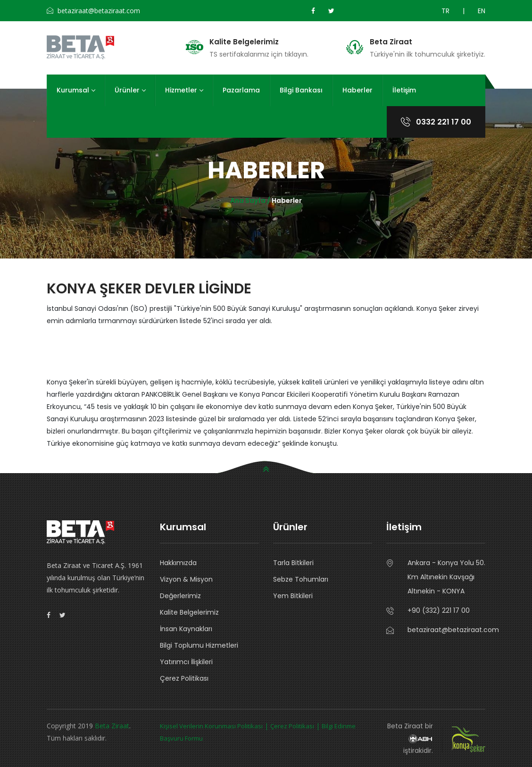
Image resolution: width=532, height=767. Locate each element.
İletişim (404, 90)
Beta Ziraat (391, 42)
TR (445, 11)
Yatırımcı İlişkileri (186, 662)
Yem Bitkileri (293, 596)
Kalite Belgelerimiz (244, 42)
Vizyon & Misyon (186, 579)
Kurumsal (76, 90)
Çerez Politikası (184, 678)
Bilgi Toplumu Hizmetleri (199, 645)
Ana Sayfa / (251, 200)
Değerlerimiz (180, 596)
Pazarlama (241, 90)
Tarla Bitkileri (293, 563)
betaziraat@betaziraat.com (446, 630)
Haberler (357, 90)
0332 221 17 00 (436, 122)
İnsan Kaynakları (186, 629)
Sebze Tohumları (301, 579)
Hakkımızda (178, 563)
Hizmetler (184, 90)
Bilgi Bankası (301, 90)
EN (482, 11)
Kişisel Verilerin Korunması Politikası (211, 726)
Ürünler (130, 90)
